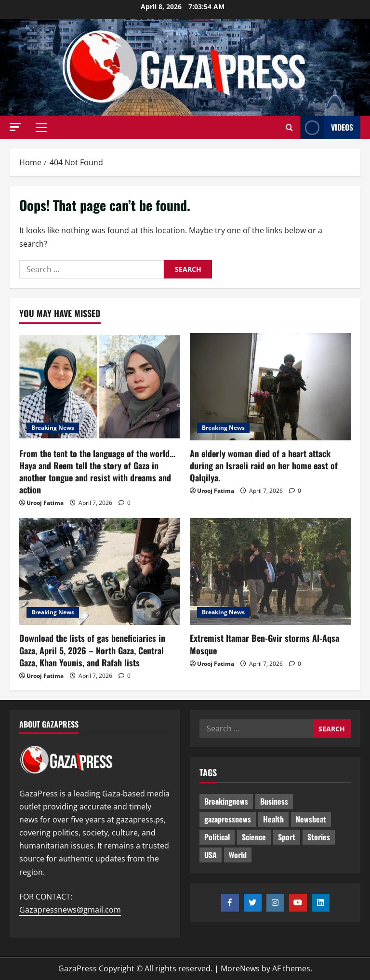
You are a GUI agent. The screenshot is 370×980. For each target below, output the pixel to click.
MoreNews (240, 968)
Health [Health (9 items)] (273, 819)
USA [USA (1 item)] (211, 855)
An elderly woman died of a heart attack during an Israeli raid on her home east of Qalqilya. (264, 465)
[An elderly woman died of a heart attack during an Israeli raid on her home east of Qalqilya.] (270, 387)
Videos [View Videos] (327, 127)
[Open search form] (289, 128)
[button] (15, 127)
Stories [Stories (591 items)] (319, 837)
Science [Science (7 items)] (254, 837)
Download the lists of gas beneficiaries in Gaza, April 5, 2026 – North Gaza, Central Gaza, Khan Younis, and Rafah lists (92, 650)
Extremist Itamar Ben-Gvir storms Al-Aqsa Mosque (264, 644)
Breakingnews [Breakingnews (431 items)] (226, 801)
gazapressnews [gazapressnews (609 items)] (228, 819)
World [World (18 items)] (238, 855)
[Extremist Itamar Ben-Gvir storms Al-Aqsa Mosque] (270, 572)
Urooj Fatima (45, 503)
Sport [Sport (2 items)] (287, 837)
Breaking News (53, 428)
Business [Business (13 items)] (274, 801)
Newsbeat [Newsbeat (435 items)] (311, 819)
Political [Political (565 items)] (217, 837)
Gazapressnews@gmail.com (70, 910)
